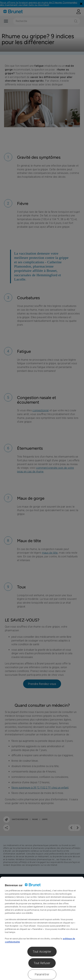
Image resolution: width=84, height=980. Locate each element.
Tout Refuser (42, 963)
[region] (42, 928)
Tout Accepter (42, 952)
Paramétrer (42, 974)
